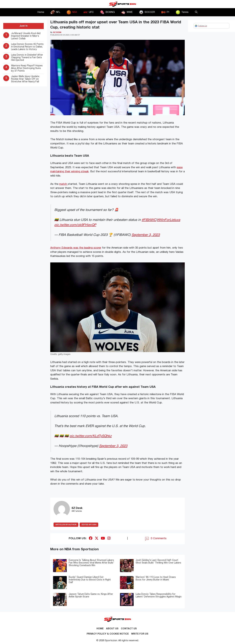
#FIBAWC (149, 220)
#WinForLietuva (169, 220)
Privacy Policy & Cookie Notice (108, 634)
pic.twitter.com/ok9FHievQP (75, 225)
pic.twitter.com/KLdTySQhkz (91, 436)
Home (41, 12)
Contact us (129, 629)
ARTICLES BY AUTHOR (66, 525)
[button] (196, 12)
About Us (112, 629)
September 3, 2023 (146, 235)
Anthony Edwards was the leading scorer (76, 248)
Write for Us (140, 634)
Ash (89, 525)
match (63, 184)
